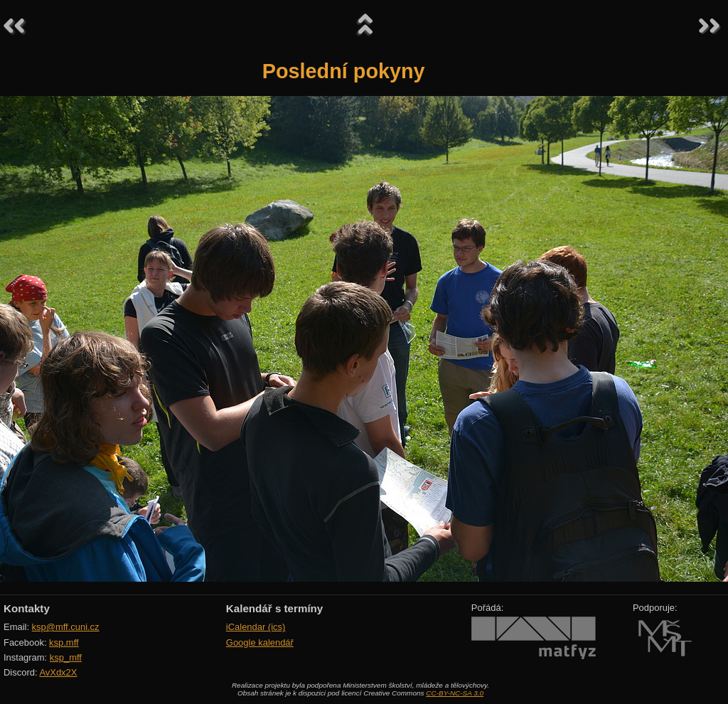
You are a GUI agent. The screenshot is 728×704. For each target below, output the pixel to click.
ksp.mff (64, 642)
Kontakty (27, 608)
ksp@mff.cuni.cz (66, 627)
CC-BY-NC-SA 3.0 (455, 693)
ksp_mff (66, 657)
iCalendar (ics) (256, 627)
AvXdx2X (58, 672)
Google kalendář (260, 642)
